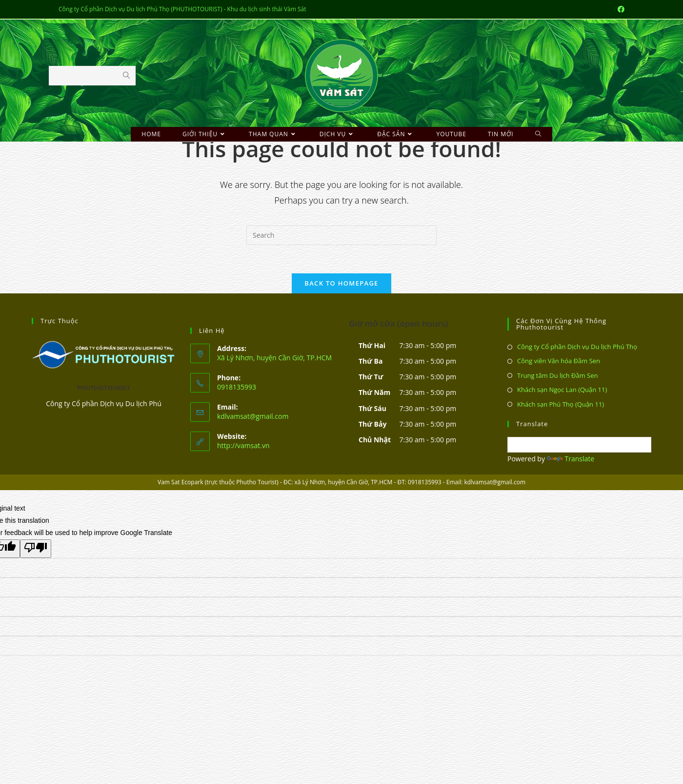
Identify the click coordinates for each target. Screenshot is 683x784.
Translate (571, 459)
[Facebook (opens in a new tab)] (620, 9)
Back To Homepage (341, 284)
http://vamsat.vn (243, 446)
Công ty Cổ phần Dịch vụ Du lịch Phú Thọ (577, 348)
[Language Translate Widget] (579, 446)
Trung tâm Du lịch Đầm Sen (558, 376)
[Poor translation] (36, 549)
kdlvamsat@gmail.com (253, 417)
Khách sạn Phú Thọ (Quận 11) (561, 405)
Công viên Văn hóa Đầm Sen (559, 362)
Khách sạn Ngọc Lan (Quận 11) (562, 391)
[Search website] (538, 134)
